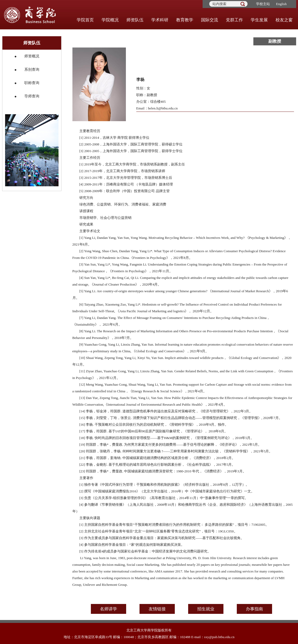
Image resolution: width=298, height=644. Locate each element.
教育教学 (185, 20)
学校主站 (263, 4)
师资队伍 (135, 20)
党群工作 (234, 20)
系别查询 (32, 70)
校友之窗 (284, 20)
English (281, 4)
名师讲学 (109, 609)
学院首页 (85, 20)
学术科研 (160, 20)
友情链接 (157, 609)
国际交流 (210, 20)
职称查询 (32, 83)
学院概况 (110, 20)
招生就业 (206, 609)
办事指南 (254, 609)
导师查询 (32, 96)
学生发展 (259, 20)
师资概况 (32, 56)
